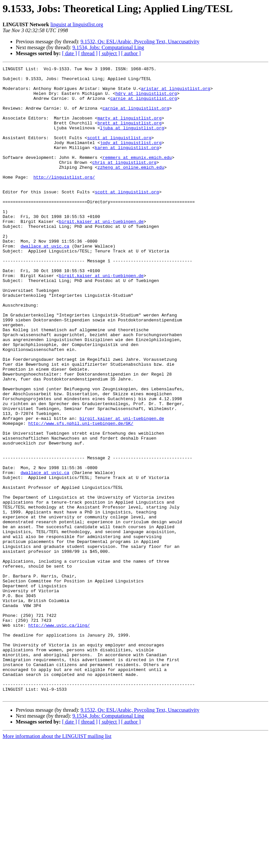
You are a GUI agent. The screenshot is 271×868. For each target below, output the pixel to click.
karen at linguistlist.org (127, 164)
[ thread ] (88, 53)
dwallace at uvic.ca (45, 282)
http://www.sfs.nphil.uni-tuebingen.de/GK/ (81, 495)
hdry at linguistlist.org (146, 99)
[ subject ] (109, 53)
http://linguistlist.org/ (64, 200)
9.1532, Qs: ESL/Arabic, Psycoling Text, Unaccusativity (140, 42)
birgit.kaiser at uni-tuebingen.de (101, 253)
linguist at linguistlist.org (77, 24)
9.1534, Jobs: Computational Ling (108, 47)
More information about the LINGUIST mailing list (57, 862)
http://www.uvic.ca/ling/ (59, 737)
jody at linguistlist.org (131, 158)
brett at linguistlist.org (130, 135)
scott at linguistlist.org (119, 152)
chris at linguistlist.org (124, 182)
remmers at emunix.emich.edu (137, 176)
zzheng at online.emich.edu (131, 188)
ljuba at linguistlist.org (132, 141)
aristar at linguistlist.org (176, 93)
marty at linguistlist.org (130, 129)
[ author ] (131, 53)
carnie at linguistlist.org (144, 105)
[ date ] (69, 53)
